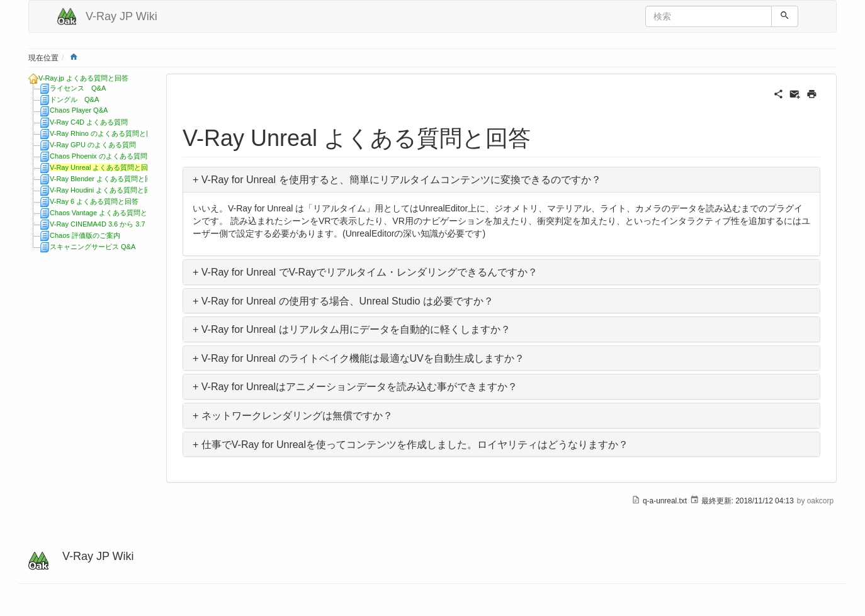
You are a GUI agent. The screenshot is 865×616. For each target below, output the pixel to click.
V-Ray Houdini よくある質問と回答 (104, 190)
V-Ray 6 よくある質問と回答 (94, 201)
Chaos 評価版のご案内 (85, 235)
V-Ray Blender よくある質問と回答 (104, 179)
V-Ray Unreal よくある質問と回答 (102, 167)
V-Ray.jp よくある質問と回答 (83, 78)
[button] (501, 180)
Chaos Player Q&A (79, 110)
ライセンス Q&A (78, 88)
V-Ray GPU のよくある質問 (93, 145)
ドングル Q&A (74, 99)
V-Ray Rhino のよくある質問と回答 (105, 133)
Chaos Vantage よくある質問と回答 (105, 213)
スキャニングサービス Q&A (93, 247)
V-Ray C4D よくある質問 (89, 122)
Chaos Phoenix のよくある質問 (99, 156)
